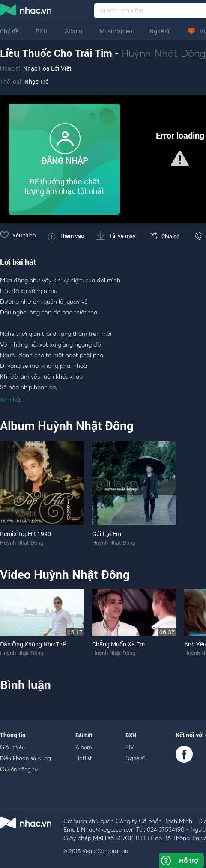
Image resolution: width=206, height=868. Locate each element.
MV (130, 747)
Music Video (116, 31)
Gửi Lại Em (107, 534)
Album (73, 31)
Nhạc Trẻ (36, 81)
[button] (180, 159)
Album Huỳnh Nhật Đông (67, 425)
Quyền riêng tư (19, 769)
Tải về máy (116, 236)
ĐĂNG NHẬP (64, 161)
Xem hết (10, 400)
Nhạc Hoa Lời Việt (47, 68)
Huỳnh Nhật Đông (163, 53)
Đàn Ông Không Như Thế (33, 644)
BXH (42, 31)
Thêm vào (66, 236)
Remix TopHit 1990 (25, 534)
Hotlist (84, 758)
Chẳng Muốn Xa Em (118, 644)
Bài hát (84, 735)
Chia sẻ (164, 236)
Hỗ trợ (188, 861)
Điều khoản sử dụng (25, 758)
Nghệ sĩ (160, 31)
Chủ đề (9, 31)
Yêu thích (18, 235)
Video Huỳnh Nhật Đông (65, 574)
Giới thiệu (12, 747)
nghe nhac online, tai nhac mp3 (26, 12)
